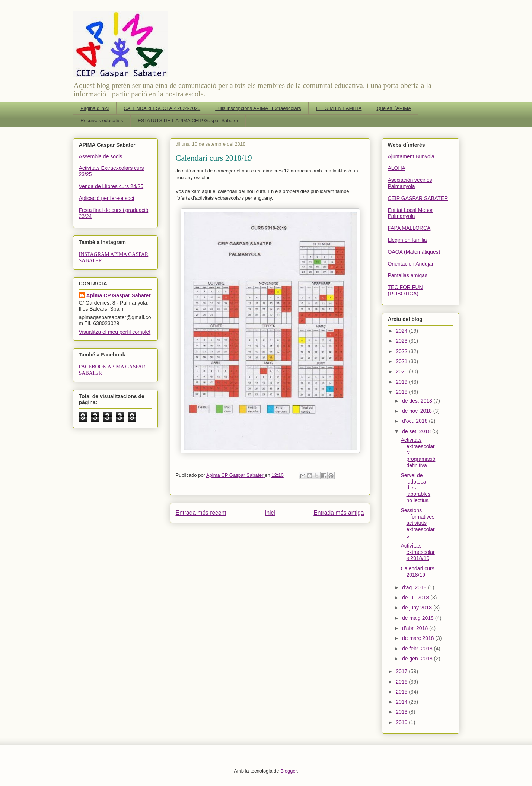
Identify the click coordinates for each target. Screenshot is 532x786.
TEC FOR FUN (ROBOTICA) (405, 290)
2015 (402, 692)
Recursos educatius (102, 121)
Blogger (289, 771)
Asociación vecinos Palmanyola (410, 183)
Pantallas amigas (408, 275)
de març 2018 (419, 638)
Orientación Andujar (411, 264)
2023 (402, 341)
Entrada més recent (201, 513)
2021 (402, 361)
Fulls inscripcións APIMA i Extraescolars (258, 108)
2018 (402, 392)
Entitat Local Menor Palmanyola (410, 213)
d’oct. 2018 (415, 421)
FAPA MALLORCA (409, 228)
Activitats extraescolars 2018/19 (418, 552)
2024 (402, 331)
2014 (402, 702)
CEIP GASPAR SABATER (418, 198)
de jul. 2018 (416, 598)
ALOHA (397, 168)
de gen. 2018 (418, 659)
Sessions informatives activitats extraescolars (418, 523)
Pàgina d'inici (95, 108)
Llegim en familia (407, 240)
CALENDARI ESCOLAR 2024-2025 (162, 108)
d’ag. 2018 (415, 587)
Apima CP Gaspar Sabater (119, 295)
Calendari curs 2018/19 (417, 572)
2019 (402, 382)
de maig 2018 (419, 618)
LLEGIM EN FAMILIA (339, 108)
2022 (402, 351)
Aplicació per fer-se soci (107, 198)
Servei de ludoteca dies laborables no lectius (415, 488)
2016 (402, 682)
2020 (402, 371)
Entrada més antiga (339, 513)
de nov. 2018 (418, 411)
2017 (402, 671)
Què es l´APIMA (394, 108)
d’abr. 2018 (416, 628)
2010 (402, 722)
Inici (270, 513)
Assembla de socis (101, 156)
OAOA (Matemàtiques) (414, 252)
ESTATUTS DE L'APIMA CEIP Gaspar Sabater (188, 121)
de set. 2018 (417, 431)
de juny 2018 (418, 608)
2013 (402, 712)
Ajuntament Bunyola (411, 156)
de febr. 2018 (418, 649)
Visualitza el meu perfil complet (115, 332)
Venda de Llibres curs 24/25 (111, 186)
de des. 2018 (418, 401)
